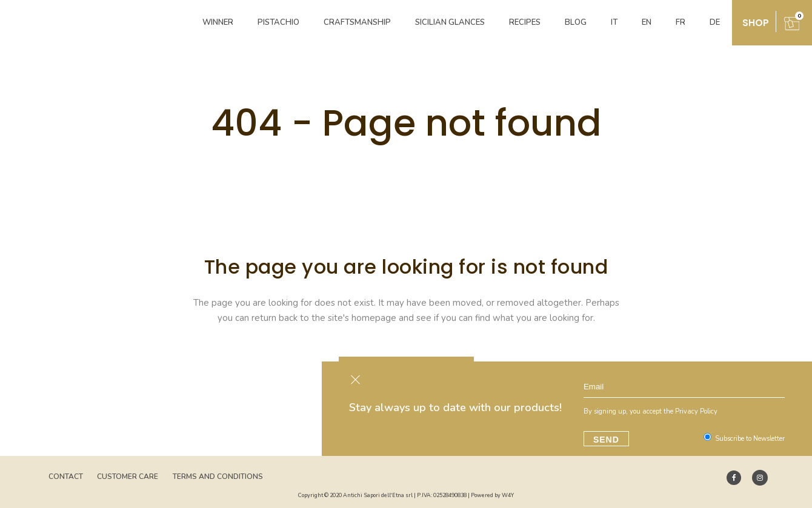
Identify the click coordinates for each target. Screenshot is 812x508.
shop (756, 23)
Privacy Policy (697, 411)
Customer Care (128, 477)
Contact (66, 477)
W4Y (508, 495)
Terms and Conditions (218, 477)
